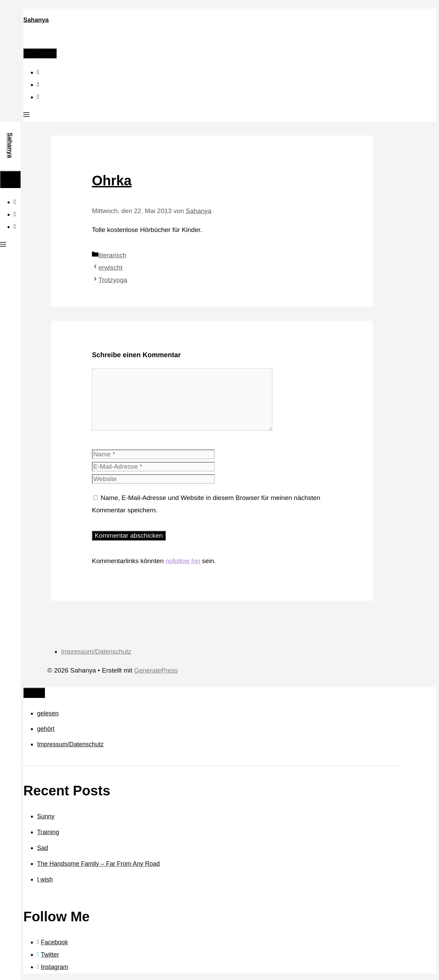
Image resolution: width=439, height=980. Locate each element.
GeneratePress (156, 670)
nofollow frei (183, 561)
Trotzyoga (113, 280)
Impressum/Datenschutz (96, 651)
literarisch (112, 255)
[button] (26, 116)
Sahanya (36, 20)
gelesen (48, 713)
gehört (46, 729)
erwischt (110, 267)
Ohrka (112, 180)
